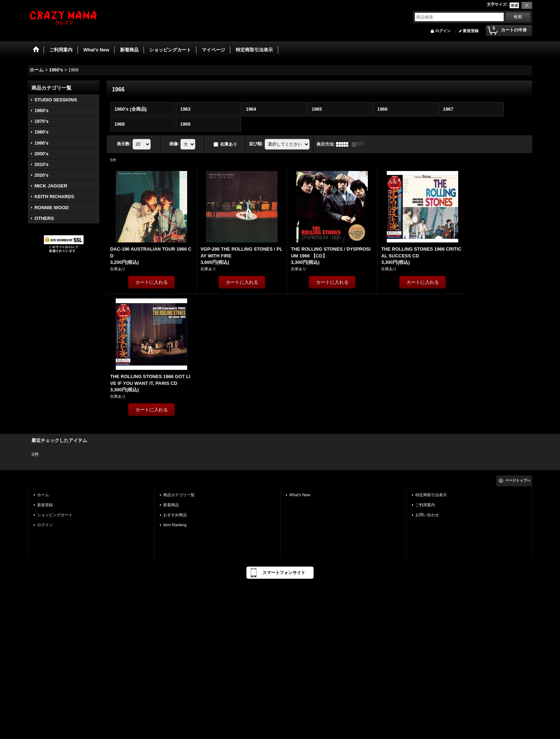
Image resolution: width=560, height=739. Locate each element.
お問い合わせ (427, 515)
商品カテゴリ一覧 (179, 495)
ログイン (443, 31)
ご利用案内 (425, 505)
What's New (300, 495)
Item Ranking (175, 525)
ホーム (43, 495)
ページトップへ (518, 480)
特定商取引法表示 (431, 495)
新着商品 (171, 505)
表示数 (124, 144)
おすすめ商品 (175, 515)
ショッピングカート (55, 515)
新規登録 (471, 31)
